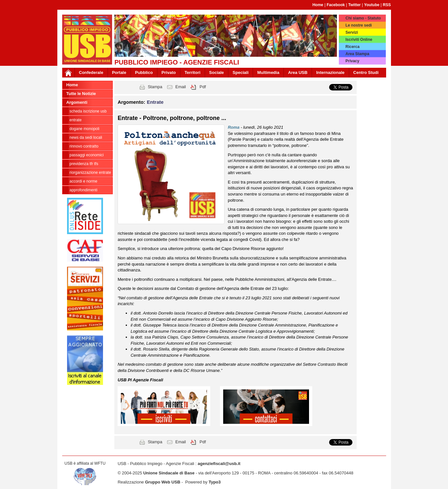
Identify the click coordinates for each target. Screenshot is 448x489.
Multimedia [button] (268, 72)
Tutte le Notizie (81, 94)
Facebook (336, 5)
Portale (119, 72)
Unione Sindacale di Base (169, 473)
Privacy (352, 61)
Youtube (372, 5)
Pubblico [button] (144, 72)
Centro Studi (366, 72)
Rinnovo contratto (84, 146)
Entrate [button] (155, 102)
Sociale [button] (217, 72)
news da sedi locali (86, 137)
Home (318, 5)
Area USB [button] (298, 72)
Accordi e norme (84, 181)
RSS (387, 5)
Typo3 (215, 482)
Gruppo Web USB (163, 482)
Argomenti (77, 102)
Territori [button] (193, 72)
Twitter (354, 5)
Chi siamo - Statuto (363, 18)
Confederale (91, 72)
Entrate (76, 120)
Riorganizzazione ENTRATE (90, 173)
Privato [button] (169, 72)
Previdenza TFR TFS (84, 164)
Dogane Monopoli (85, 129)
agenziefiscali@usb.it (219, 464)
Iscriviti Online (359, 40)
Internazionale (330, 72)
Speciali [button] (241, 72)
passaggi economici (87, 155)
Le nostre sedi (358, 25)
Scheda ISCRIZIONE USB (88, 111)
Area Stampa (357, 54)
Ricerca (352, 47)
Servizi (352, 32)
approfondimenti (84, 190)
